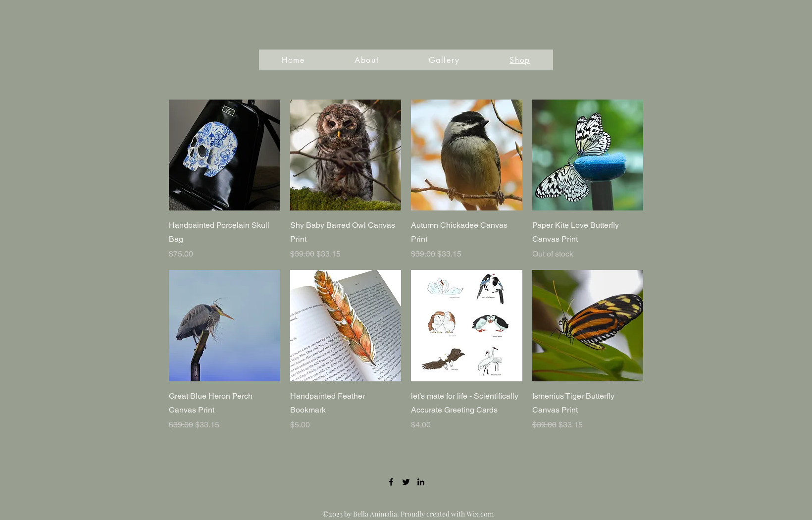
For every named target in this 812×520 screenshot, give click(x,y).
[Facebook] (391, 482)
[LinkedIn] (421, 482)
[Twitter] (406, 482)
